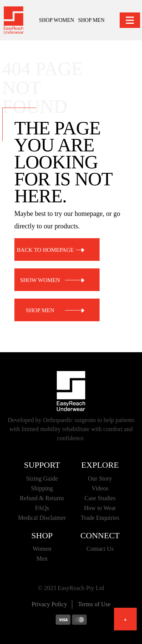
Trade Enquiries (100, 518)
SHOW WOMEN (40, 280)
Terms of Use (94, 604)
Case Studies (100, 498)
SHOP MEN (91, 20)
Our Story (100, 478)
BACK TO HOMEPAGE (45, 250)
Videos (100, 488)
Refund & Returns (42, 498)
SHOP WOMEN (57, 20)
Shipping (42, 488)
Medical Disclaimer (42, 518)
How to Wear (100, 508)
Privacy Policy (49, 604)
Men (42, 558)
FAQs (42, 508)
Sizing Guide (42, 478)
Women (42, 549)
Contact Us (100, 549)
